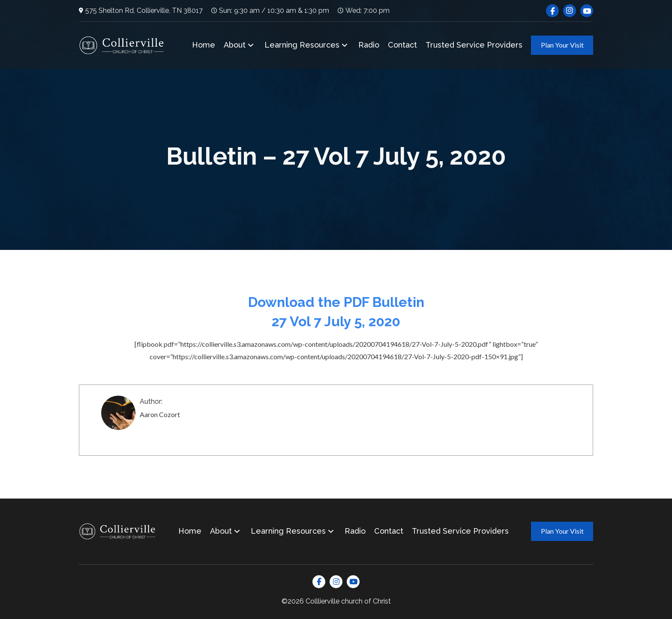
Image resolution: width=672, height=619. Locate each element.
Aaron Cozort (160, 414)
